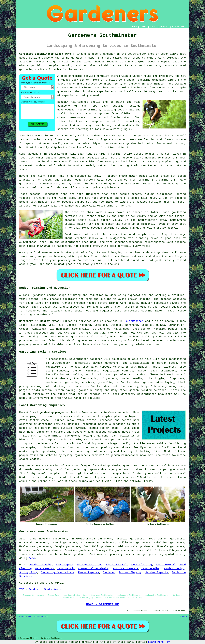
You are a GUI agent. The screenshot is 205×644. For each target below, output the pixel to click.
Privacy (184, 616)
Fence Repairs (89, 572)
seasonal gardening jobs (48, 194)
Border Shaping (41, 565)
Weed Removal (166, 565)
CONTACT (164, 27)
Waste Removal (116, 565)
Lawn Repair (66, 569)
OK (169, 642)
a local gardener (73, 554)
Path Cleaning (141, 565)
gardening (26, 70)
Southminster (134, 321)
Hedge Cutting (41, 616)
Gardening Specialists (58, 572)
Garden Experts (157, 572)
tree (85, 367)
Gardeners (26, 583)
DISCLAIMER (178, 27)
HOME (134, 27)
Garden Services (89, 565)
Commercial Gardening (94, 569)
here (32, 558)
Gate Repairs (45, 569)
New (30, 616)
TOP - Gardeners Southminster (41, 589)
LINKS (144, 27)
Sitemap (21, 616)
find (32, 539)
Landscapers (65, 565)
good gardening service (78, 76)
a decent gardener (33, 166)
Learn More (156, 642)
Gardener (109, 572)
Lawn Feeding (151, 569)
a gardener (94, 136)
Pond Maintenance (125, 569)
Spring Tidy (28, 572)
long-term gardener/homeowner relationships (131, 242)
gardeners (26, 184)
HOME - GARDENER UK (102, 604)
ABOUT (153, 27)
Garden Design (174, 569)
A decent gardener (157, 252)
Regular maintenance (73, 102)
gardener (96, 359)
